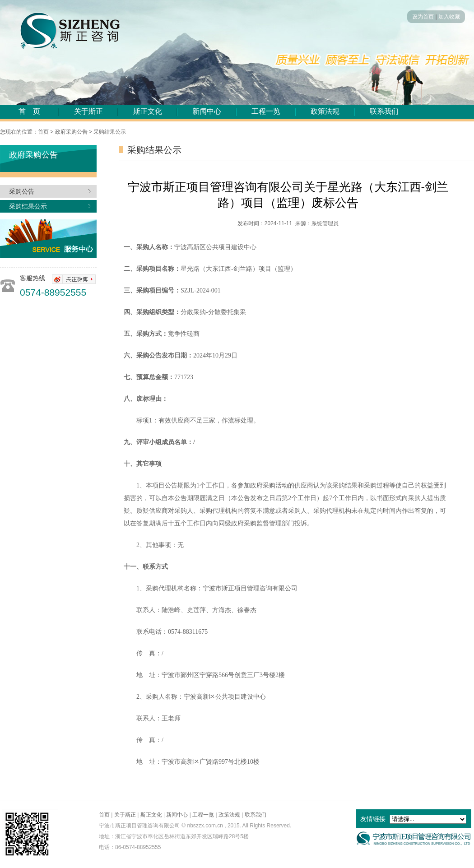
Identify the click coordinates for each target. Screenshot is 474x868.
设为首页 (423, 17)
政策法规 (325, 111)
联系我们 (384, 111)
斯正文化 (148, 111)
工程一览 (266, 111)
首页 (104, 815)
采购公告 (22, 191)
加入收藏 (449, 17)
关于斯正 (88, 111)
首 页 (29, 111)
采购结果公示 (28, 206)
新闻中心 (207, 111)
